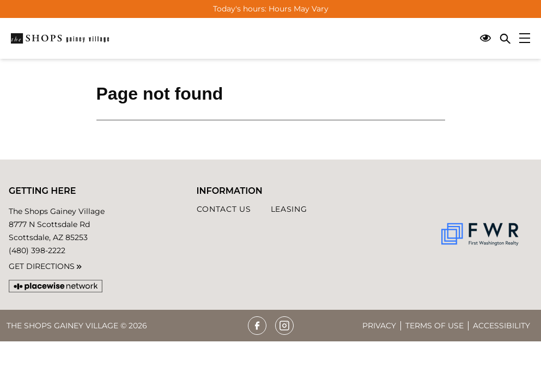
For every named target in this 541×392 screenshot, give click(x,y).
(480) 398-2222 (37, 250)
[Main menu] (525, 38)
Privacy (379, 326)
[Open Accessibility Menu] (485, 38)
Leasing (289, 209)
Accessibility (502, 326)
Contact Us (224, 209)
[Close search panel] (505, 38)
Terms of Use (434, 326)
